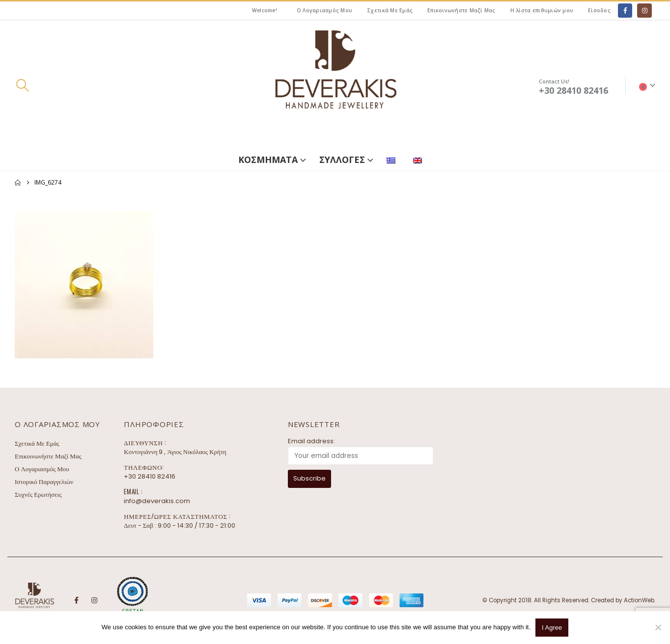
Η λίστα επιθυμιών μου (542, 10)
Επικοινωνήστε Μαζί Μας (461, 10)
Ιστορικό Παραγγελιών (44, 482)
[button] (22, 85)
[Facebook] (625, 11)
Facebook (76, 600)
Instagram (94, 600)
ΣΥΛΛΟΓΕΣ (342, 160)
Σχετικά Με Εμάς (390, 10)
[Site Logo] (335, 86)
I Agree (552, 628)
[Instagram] (644, 11)
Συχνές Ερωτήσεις (38, 495)
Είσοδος (599, 10)
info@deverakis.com (157, 501)
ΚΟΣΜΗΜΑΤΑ (268, 160)
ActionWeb (639, 600)
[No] (658, 627)
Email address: (311, 441)
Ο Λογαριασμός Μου (324, 10)
